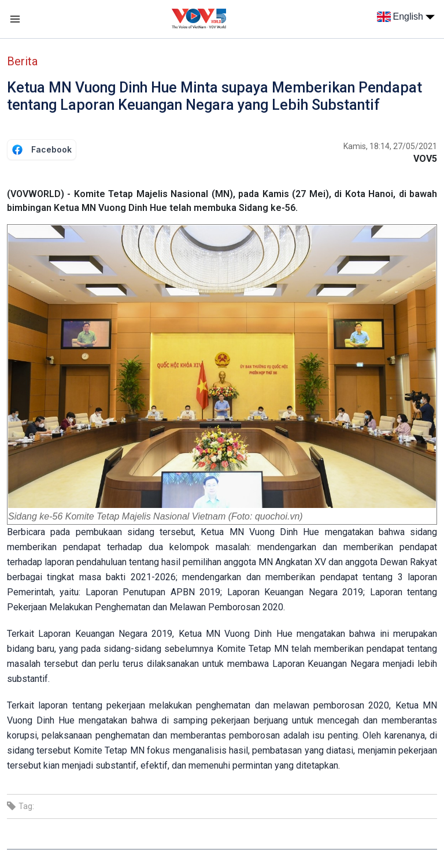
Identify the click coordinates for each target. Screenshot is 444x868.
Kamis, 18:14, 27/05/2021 (390, 146)
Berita (22, 61)
